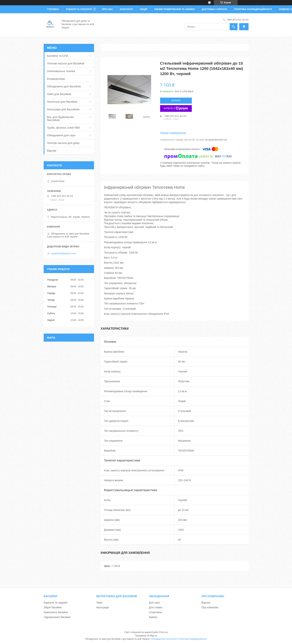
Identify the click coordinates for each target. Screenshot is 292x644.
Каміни (153, 617)
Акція (143, 9)
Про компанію (210, 607)
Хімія (99, 603)
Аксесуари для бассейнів (63, 109)
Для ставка (156, 607)
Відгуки (52, 151)
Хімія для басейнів (59, 94)
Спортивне (155, 612)
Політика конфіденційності (253, 9)
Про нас (107, 9)
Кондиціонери (56, 79)
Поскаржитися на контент (164, 639)
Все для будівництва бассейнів (60, 118)
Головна (53, 9)
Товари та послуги (79, 9)
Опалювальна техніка (61, 71)
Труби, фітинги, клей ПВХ (64, 128)
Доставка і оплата (215, 9)
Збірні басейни (53, 607)
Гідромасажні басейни (57, 617)
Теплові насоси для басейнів (66, 63)
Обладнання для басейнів (64, 86)
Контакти (126, 9)
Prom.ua (163, 632)
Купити (176, 101)
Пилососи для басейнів (62, 102)
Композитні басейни (56, 612)
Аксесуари (103, 607)
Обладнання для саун (61, 135)
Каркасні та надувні (56, 603)
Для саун (154, 603)
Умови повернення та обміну (175, 9)
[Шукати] (234, 27)
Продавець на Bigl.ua (146, 636)
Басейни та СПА (58, 56)
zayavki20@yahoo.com (64, 253)
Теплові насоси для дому (63, 143)
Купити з (176, 108)
